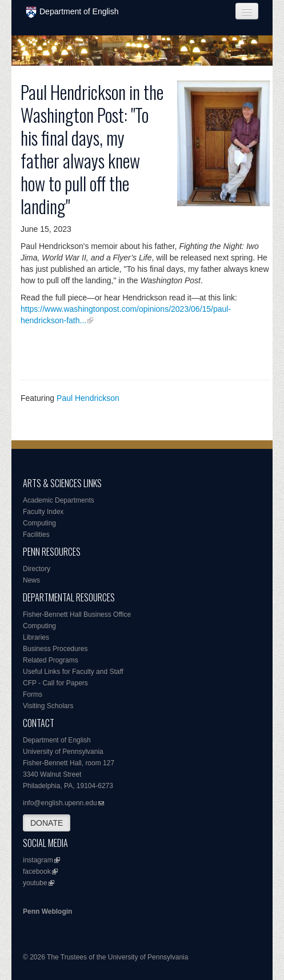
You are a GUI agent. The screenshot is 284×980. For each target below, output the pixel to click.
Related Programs (51, 660)
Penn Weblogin (47, 911)
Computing (39, 523)
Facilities (36, 535)
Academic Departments (59, 500)
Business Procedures (55, 649)
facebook (37, 871)
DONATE (47, 823)
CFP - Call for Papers (55, 683)
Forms (33, 694)
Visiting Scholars (48, 706)
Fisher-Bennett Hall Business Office (77, 614)
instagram (38, 860)
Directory (37, 569)
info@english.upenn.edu (60, 803)
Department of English (72, 12)
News (31, 580)
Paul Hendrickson (88, 398)
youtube (35, 883)
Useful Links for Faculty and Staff (73, 672)
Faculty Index (43, 512)
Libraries (36, 637)
